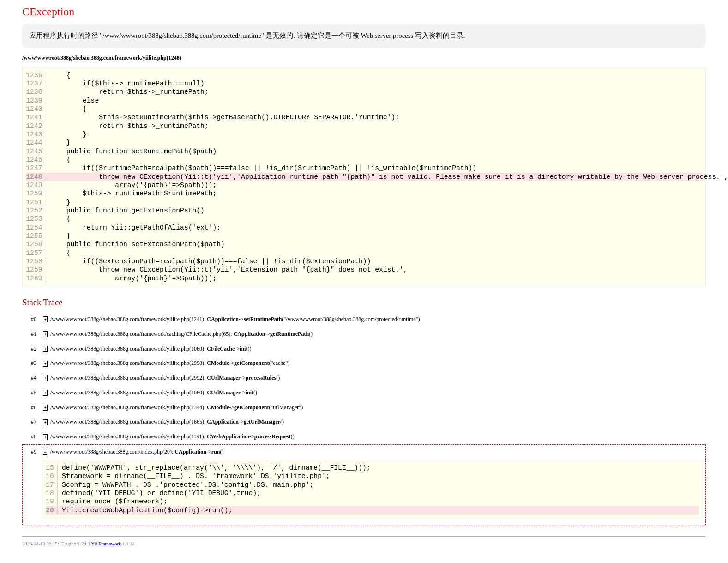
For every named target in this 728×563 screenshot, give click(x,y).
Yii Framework (106, 544)
